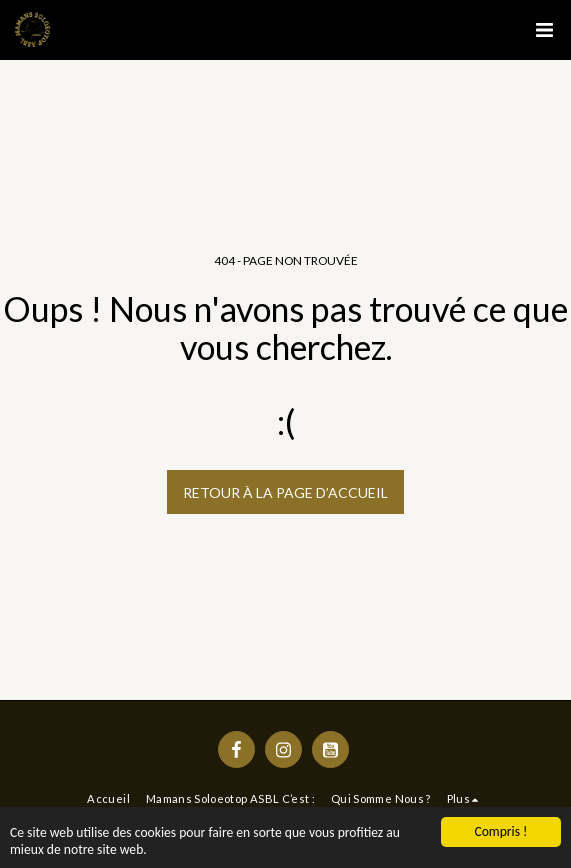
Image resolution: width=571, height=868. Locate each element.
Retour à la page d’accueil (285, 492)
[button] (544, 30)
